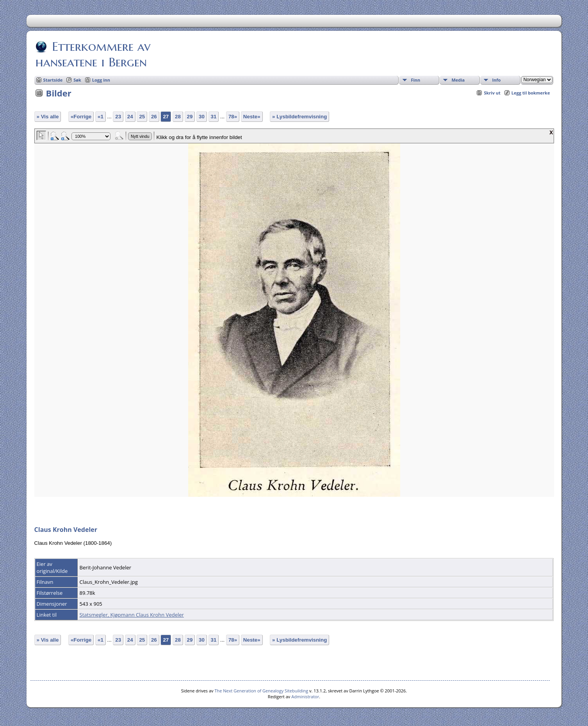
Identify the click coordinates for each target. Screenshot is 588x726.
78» (233, 117)
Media (458, 80)
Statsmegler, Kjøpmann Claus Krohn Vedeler (132, 615)
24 (130, 117)
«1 (101, 117)
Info (496, 80)
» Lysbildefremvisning (299, 117)
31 (214, 117)
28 (178, 117)
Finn (415, 80)
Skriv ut (492, 93)
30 (202, 117)
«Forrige (81, 117)
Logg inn (101, 80)
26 (154, 117)
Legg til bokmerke (531, 93)
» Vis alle (48, 117)
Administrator (305, 697)
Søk (77, 80)
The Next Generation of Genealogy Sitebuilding (261, 691)
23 (118, 117)
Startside (53, 80)
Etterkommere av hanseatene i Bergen (93, 54)
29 (190, 117)
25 (142, 117)
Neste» (252, 117)
